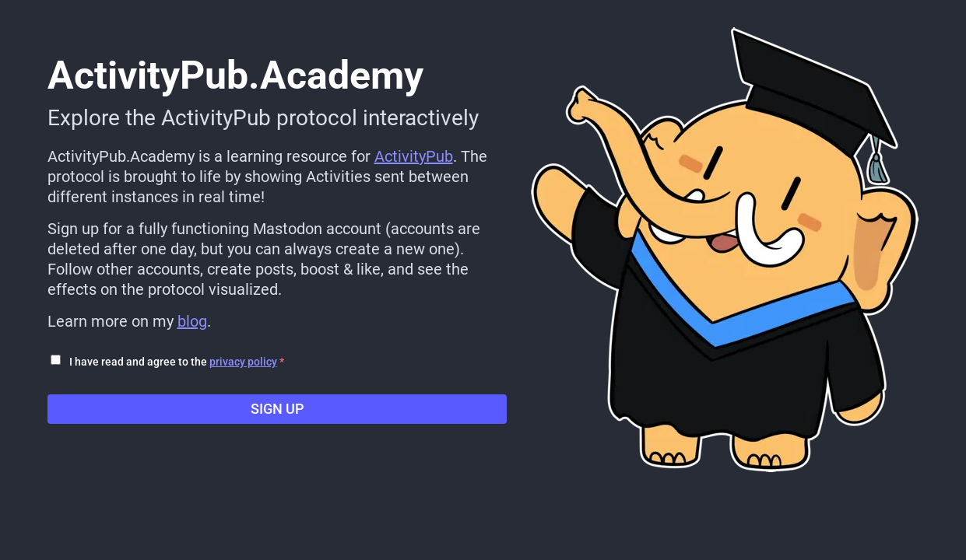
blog (192, 321)
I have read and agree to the (177, 362)
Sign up (277, 409)
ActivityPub (414, 156)
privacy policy (243, 362)
